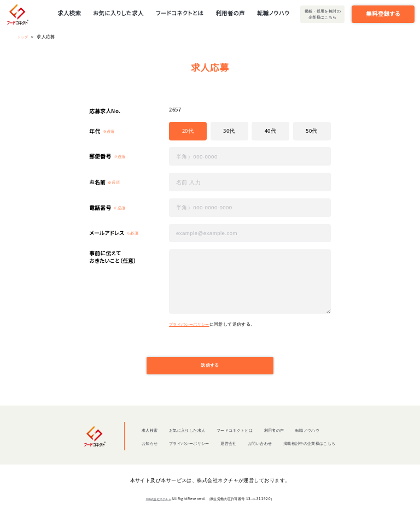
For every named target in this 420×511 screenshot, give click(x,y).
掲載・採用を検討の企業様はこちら (323, 14)
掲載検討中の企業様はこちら (323, 447)
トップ (24, 36)
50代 (311, 131)
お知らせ (131, 447)
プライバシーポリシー (192, 324)
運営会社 (226, 447)
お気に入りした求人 (118, 13)
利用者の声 (230, 13)
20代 (188, 131)
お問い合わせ (263, 447)
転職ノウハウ (273, 13)
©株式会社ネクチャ (159, 504)
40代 (270, 131)
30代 (229, 131)
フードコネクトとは (180, 13)
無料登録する (383, 13)
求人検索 (69, 13)
